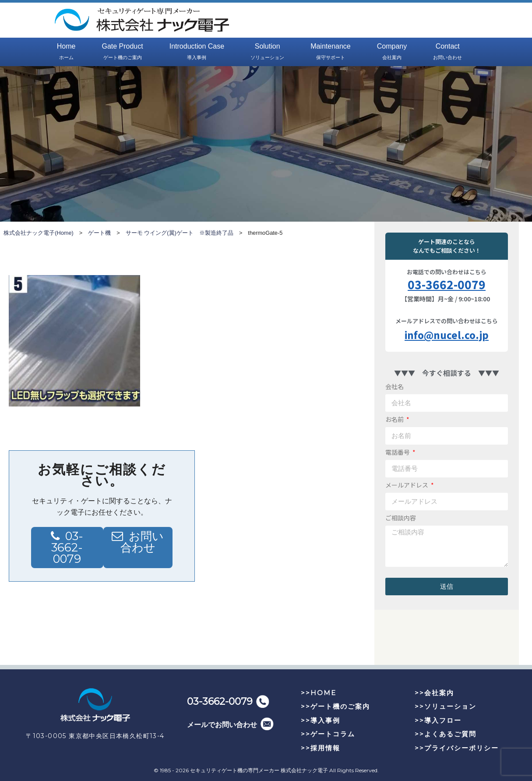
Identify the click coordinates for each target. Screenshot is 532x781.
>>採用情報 (321, 748)
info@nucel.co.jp (447, 335)
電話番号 (398, 452)
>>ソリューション (446, 706)
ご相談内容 (401, 518)
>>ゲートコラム (328, 734)
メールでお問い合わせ (222, 725)
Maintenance (331, 52)
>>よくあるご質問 (446, 734)
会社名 (395, 386)
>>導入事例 (321, 720)
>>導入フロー (438, 720)
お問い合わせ (142, 542)
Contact (447, 52)
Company (392, 52)
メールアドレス (407, 485)
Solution (267, 52)
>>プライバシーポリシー (457, 748)
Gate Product (122, 52)
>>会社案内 (434, 693)
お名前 (395, 419)
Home (66, 52)
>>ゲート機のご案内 (335, 706)
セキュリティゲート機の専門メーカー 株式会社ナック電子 (259, 770)
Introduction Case (197, 52)
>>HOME (319, 693)
